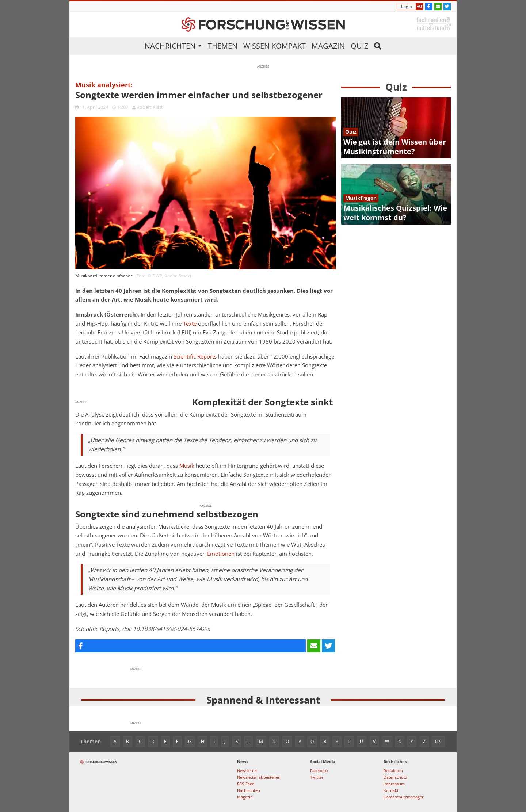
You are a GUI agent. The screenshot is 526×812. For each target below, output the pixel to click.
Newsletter (247, 771)
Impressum (394, 784)
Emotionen (221, 554)
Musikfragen (361, 198)
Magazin (328, 46)
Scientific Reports (195, 357)
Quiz (359, 46)
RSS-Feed (246, 784)
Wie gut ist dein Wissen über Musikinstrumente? (395, 147)
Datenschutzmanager (404, 797)
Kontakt (391, 790)
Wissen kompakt (275, 46)
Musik (187, 466)
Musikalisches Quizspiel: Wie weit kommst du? (395, 213)
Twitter (317, 777)
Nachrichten (170, 46)
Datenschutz (395, 777)
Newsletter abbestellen (259, 777)
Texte (190, 324)
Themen (223, 46)
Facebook (319, 771)
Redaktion (393, 771)
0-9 (438, 741)
